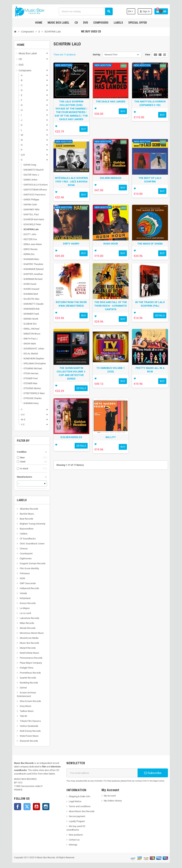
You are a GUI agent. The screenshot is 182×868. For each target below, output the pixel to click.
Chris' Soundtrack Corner (25, 544)
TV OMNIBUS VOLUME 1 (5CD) (112, 384)
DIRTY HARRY (70, 254)
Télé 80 (17, 716)
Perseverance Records (24, 658)
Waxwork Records (22, 741)
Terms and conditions (77, 806)
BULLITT (112, 454)
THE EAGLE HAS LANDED (112, 105)
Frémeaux (18, 573)
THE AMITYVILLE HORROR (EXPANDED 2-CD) (155, 107)
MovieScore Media (22, 638)
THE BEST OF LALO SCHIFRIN (155, 185)
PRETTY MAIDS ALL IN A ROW (155, 384)
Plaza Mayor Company (24, 663)
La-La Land (18, 613)
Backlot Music (20, 514)
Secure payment (75, 816)
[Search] (85, 11)
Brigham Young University (26, 524)
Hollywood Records (23, 588)
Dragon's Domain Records (26, 563)
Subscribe (158, 773)
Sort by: (97, 55)
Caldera (17, 534)
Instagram (39, 807)
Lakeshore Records (23, 618)
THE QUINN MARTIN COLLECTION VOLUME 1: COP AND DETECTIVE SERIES (70, 388)
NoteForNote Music (23, 653)
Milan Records (20, 623)
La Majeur (18, 608)
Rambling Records (22, 683)
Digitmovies (19, 558)
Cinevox (17, 549)
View (154, 55)
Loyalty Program (75, 821)
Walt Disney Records (23, 731)
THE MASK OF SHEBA (155, 254)
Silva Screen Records (24, 701)
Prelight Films (20, 668)
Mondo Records (21, 628)
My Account (110, 796)
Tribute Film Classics (23, 721)
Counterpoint (19, 554)
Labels (15, 500)
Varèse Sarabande (22, 726)
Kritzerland (18, 598)
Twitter (20, 807)
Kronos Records (21, 603)
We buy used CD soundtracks (81, 826)
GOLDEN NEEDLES (112, 185)
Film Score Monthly (22, 568)
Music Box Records (23, 643)
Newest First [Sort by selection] (111, 55)
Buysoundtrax (20, 529)
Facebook (11, 807)
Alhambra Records (22, 509)
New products (74, 831)
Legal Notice (73, 801)
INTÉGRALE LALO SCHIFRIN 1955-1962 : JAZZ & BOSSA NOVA (70, 188)
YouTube (30, 807)
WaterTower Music (22, 736)
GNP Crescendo (21, 583)
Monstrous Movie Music (25, 633)
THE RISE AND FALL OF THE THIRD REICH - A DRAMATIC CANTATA (112, 319)
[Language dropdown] (137, 11)
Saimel (16, 688)
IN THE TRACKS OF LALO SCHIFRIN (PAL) (155, 317)
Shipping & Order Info (77, 796)
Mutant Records (21, 648)
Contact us (72, 836)
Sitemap (71, 841)
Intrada (16, 593)
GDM (15, 578)
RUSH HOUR (112, 254)
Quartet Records (21, 678)
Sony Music (19, 706)
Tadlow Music (20, 711)
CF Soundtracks (21, 539)
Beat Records (20, 519)
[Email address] (103, 773)
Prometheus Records (23, 673)
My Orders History (113, 801)
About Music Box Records (80, 811)
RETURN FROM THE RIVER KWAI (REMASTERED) (70, 317)
